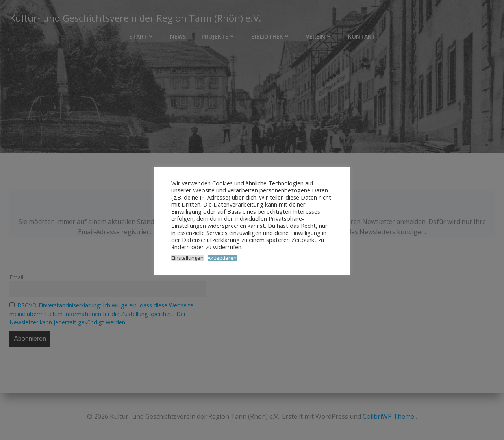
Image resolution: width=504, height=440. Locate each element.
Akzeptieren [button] (222, 258)
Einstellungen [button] (187, 258)
